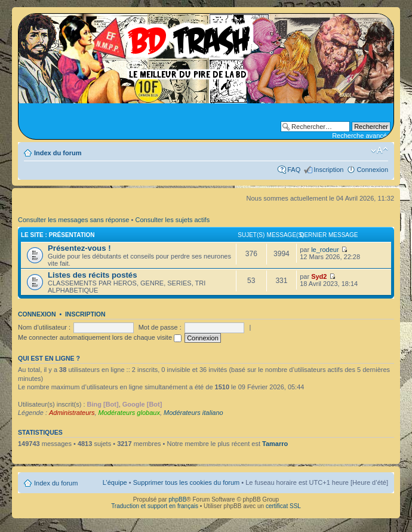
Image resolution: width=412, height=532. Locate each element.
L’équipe (115, 482)
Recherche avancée (361, 136)
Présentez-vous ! (79, 248)
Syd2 (319, 276)
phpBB (177, 499)
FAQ (294, 170)
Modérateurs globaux (129, 413)
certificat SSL (283, 506)
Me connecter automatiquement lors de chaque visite (100, 337)
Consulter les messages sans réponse (73, 220)
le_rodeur (325, 250)
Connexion (372, 170)
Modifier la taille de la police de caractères (379, 150)
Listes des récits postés (93, 275)
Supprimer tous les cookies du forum (187, 482)
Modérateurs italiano (193, 413)
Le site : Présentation (58, 235)
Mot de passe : (160, 327)
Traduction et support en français (155, 506)
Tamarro (275, 444)
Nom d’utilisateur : (44, 327)
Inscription (328, 170)
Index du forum (58, 153)
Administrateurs (72, 413)
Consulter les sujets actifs (172, 220)
